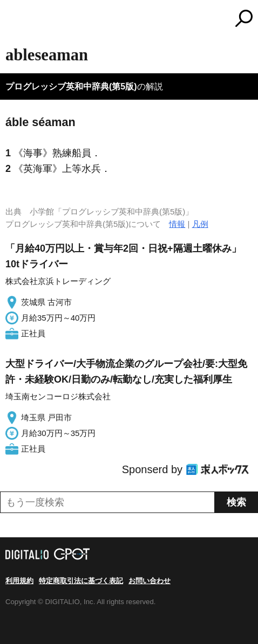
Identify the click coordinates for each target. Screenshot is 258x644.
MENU (13, 20)
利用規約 (19, 581)
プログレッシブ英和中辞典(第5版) (71, 86)
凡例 (200, 224)
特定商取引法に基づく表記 (81, 581)
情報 (177, 224)
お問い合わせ (150, 581)
